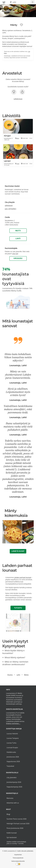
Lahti (18, 239)
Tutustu (18, 608)
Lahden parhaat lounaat (23, 577)
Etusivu (10, 675)
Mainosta (10, 798)
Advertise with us (13, 803)
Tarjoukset (10, 766)
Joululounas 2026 (13, 757)
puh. (11, 209)
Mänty (26, 675)
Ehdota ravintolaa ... (13, 723)
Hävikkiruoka (11, 752)
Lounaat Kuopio (12, 748)
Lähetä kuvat (18, 551)
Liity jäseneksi (12, 777)
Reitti (18, 231)
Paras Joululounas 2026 (15, 828)
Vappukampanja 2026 (14, 787)
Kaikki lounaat (12, 833)
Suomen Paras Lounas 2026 (17, 819)
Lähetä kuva (18, 99)
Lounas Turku (12, 743)
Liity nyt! (15, 254)
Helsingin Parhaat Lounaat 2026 (18, 824)
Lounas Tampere (13, 738)
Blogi (8, 814)
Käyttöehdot (18, 855)
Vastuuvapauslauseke (18, 861)
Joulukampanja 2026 (14, 782)
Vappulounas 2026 (13, 761)
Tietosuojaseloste (18, 858)
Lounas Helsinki (12, 734)
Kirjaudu (18, 258)
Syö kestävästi (12, 837)
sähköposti (9, 205)
